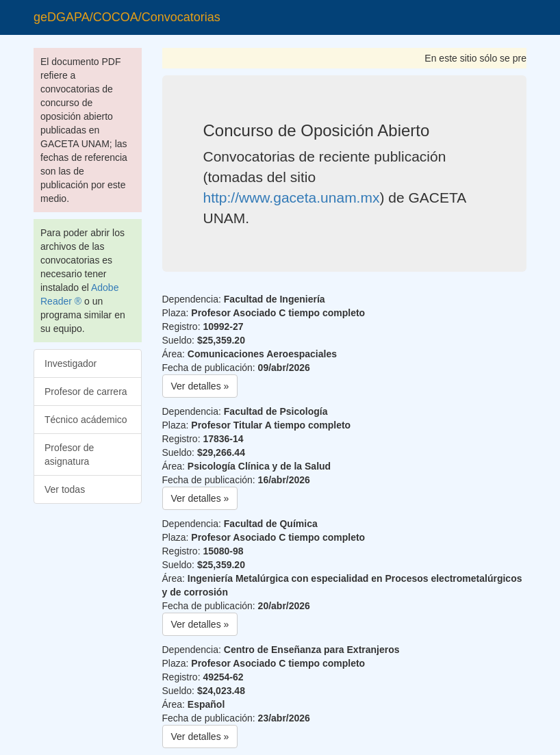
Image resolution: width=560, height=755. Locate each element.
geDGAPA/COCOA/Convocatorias (127, 17)
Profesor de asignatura (69, 455)
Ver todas (65, 489)
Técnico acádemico (86, 420)
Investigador (71, 363)
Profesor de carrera (86, 392)
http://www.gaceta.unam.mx (292, 197)
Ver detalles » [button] (200, 386)
